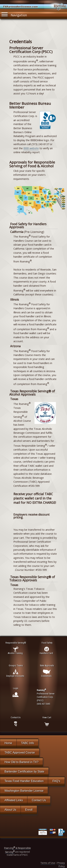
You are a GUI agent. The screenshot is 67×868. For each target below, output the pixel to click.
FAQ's (56, 781)
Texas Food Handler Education (24, 781)
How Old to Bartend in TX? (21, 762)
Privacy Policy (61, 865)
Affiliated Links (14, 800)
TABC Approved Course (20, 753)
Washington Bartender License (24, 791)
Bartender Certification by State (24, 772)
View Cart (47, 717)
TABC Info (28, 743)
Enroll (29, 810)
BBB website (31, 148)
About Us (10, 810)
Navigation (14, 14)
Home (8, 743)
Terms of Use (48, 863)
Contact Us (39, 800)
